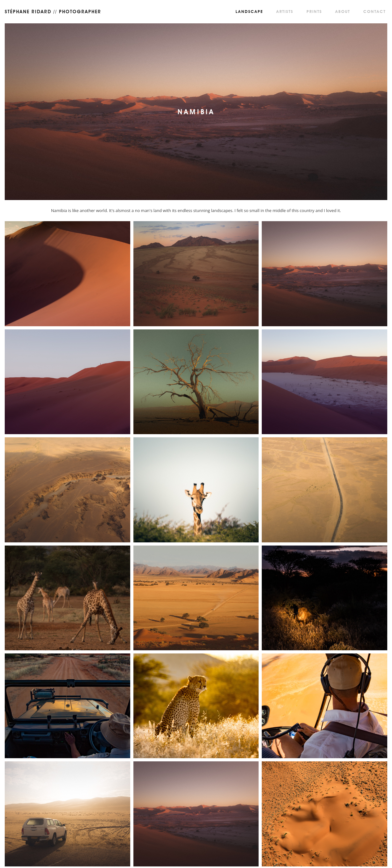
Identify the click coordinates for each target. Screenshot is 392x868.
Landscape (249, 12)
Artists (285, 12)
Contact (374, 12)
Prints (314, 12)
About (343, 12)
